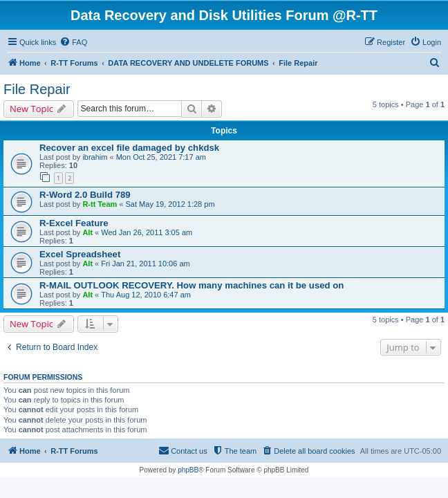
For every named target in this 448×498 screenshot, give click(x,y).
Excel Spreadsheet (80, 254)
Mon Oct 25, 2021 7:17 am (161, 157)
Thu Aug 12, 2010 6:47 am (146, 295)
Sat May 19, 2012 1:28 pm (170, 204)
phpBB (188, 470)
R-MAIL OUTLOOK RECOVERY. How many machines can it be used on (192, 285)
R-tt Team (100, 204)
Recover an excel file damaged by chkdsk (129, 148)
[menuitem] (73, 42)
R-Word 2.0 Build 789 (85, 195)
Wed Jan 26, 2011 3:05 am (147, 232)
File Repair (37, 89)
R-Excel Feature (74, 223)
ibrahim (95, 157)
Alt (87, 232)
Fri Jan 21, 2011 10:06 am (145, 264)
